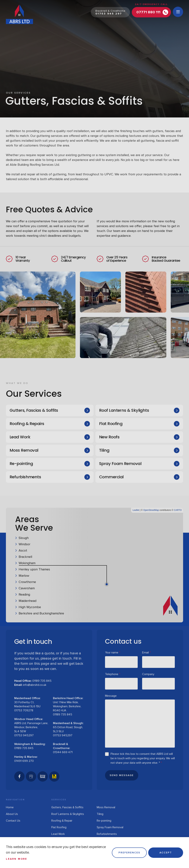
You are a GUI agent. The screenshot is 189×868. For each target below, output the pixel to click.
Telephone (113, 674)
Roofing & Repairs (27, 424)
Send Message (122, 775)
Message (111, 696)
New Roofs (109, 437)
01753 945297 (24, 735)
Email (146, 653)
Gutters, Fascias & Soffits (34, 410)
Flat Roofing (111, 424)
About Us (12, 814)
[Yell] (54, 776)
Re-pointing (21, 464)
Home (10, 807)
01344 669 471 (63, 752)
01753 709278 (24, 710)
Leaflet (136, 510)
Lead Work (20, 437)
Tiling (104, 450)
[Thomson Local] (43, 776)
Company (148, 674)
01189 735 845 (42, 681)
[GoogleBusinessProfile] (31, 776)
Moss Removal (24, 450)
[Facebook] (19, 776)
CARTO (178, 510)
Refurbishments (25, 477)
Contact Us (13, 821)
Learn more (17, 859)
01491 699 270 (24, 761)
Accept (166, 853)
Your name (113, 653)
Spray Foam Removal (120, 464)
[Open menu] (178, 12)
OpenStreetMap (151, 510)
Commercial (111, 477)
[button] (137, 560)
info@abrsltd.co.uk (35, 685)
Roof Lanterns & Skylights (124, 410)
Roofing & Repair (62, 821)
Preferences (129, 853)
